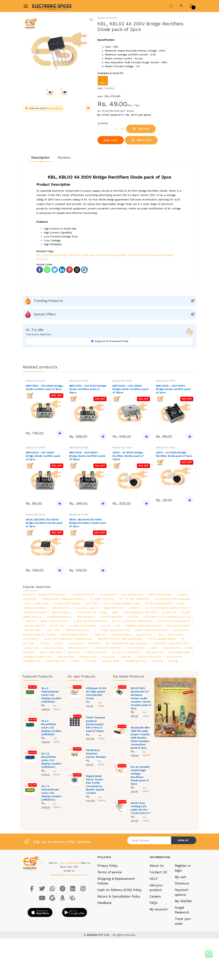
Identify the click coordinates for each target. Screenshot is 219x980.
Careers (155, 896)
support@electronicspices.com (69, 875)
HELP (154, 879)
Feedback (105, 903)
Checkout (182, 883)
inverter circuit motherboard (120, 639)
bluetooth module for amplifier (68, 639)
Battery (91, 603)
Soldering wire (179, 652)
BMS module (86, 617)
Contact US (158, 872)
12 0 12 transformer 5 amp (121, 603)
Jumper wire (65, 657)
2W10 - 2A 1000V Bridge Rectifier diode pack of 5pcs (174, 454)
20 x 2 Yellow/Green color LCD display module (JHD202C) (51, 793)
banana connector (38, 657)
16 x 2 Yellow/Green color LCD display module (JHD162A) (51, 695)
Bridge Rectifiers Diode (121, 255)
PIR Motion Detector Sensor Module (96, 753)
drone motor (78, 648)
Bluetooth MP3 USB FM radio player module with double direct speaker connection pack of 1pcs (140, 738)
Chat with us (55, 108)
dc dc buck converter (174, 621)
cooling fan (171, 648)
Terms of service (110, 872)
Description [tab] (40, 157)
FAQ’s (154, 903)
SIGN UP (183, 840)
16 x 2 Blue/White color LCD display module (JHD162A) (51, 728)
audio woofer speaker (152, 630)
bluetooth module (52, 594)
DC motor (169, 612)
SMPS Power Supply (74, 635)
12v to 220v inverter (134, 599)
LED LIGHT (53, 630)
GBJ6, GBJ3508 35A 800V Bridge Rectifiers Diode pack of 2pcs (88, 523)
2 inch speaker (96, 652)
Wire (115, 612)
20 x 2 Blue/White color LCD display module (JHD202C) (51, 760)
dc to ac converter (126, 652)
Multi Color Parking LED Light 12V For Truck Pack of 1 (140, 808)
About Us (157, 866)
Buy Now (141, 129)
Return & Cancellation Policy (119, 896)
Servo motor (55, 661)
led (27, 603)
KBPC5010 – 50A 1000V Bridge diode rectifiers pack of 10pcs (130, 389)
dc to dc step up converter (132, 621)
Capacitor (31, 648)
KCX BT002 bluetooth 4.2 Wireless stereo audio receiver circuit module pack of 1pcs (141, 698)
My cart (180, 877)
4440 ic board (53, 648)
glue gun (109, 657)
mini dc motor (34, 626)
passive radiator (149, 657)
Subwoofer (108, 594)
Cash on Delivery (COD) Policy (119, 890)
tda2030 (157, 661)
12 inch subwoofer (158, 603)
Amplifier (42, 603)
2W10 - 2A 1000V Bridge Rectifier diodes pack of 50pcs (128, 456)
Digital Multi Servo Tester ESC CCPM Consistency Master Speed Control (95, 784)
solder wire (111, 661)
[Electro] (41, 6)
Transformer (121, 635)
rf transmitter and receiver (127, 643)
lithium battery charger (172, 599)
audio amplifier (51, 652)
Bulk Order (111, 140)
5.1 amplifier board (83, 626)
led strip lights (86, 608)
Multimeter (61, 608)
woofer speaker (178, 626)
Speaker (29, 594)
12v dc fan (57, 626)
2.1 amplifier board (67, 603)
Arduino (126, 657)
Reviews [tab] (64, 157)
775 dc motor (86, 612)
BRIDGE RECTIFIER (107, 18)
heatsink (74, 652)
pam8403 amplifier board (143, 626)
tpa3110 (75, 661)
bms (104, 612)
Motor (30, 621)
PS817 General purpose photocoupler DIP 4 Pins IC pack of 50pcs (96, 724)
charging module (59, 617)
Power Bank (88, 657)
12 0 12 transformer (161, 639)
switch (132, 617)
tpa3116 (45, 643)
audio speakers (35, 612)
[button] (171, 6)
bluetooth (144, 635)
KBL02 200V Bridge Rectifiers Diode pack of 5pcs (74, 255)
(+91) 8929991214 (70, 863)
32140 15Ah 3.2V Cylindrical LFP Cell (168, 617)
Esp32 (59, 643)
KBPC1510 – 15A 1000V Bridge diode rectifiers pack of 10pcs (88, 389)
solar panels (61, 612)
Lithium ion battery (107, 648)
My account (159, 909)
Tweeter (100, 635)
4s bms (173, 661)
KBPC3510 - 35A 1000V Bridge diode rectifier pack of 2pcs (43, 456)
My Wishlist (183, 901)
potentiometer (111, 617)
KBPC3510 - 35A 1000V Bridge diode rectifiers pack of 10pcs (87, 456)
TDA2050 (91, 661)
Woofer (135, 608)
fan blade (76, 643)
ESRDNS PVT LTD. (99, 935)
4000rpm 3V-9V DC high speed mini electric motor (96, 693)
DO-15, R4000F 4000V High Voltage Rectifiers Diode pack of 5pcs (140, 775)
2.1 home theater (102, 599)
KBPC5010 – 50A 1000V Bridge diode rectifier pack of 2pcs (173, 389)
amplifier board (160, 594)
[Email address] (149, 840)
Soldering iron (132, 594)
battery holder (77, 630)
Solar (106, 626)
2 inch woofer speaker (90, 621)
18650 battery (114, 608)
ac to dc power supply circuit (167, 608)
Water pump (33, 630)
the (160, 635)
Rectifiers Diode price (150, 255)
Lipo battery (136, 648)
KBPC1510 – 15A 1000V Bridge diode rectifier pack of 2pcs (44, 387)
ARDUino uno (154, 652)
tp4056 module (136, 661)
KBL (39, 255)
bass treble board (54, 621)
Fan (118, 626)
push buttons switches (171, 643)
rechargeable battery (140, 612)
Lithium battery (83, 594)
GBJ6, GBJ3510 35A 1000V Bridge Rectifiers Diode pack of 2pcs (44, 523)
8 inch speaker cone (115, 630)
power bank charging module (63, 599)
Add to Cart (141, 140)
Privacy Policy (108, 866)
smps (154, 648)
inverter (94, 643)
